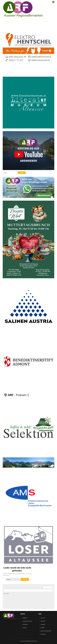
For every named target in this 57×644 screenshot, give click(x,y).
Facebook (43, 621)
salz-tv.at (43, 618)
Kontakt (42, 628)
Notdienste (25, 624)
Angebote (25, 618)
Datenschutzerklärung (46, 631)
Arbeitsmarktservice (28, 621)
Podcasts (25, 628)
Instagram (43, 624)
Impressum (43, 634)
